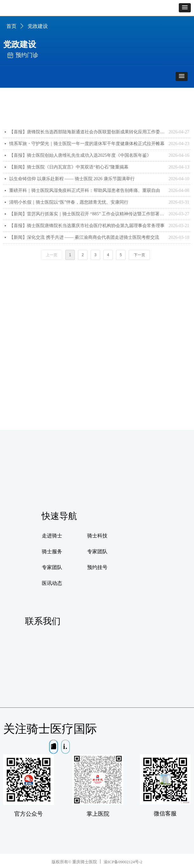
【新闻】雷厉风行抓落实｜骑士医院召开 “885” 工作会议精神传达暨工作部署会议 (87, 214)
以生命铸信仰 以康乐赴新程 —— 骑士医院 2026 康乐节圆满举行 (72, 179)
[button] (185, 8)
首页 (11, 26)
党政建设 (38, 26)
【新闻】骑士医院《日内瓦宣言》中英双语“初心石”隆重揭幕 (69, 167)
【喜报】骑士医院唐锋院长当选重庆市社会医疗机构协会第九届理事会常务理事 (87, 226)
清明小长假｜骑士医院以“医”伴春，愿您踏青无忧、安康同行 (69, 202)
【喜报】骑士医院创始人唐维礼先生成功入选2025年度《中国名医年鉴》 (80, 155)
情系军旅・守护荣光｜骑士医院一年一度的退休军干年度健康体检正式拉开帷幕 (87, 144)
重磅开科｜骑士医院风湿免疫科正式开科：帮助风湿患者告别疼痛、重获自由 (85, 190)
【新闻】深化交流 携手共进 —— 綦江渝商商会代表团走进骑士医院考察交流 (84, 237)
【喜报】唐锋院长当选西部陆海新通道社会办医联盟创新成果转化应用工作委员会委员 (87, 132)
